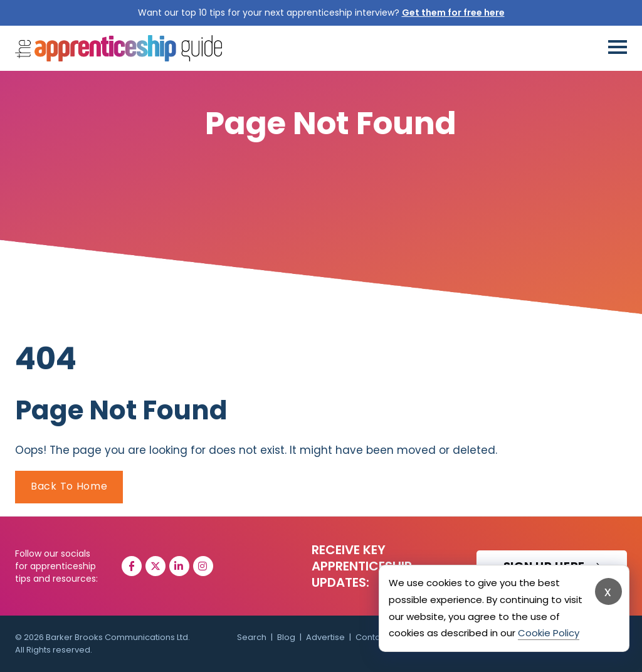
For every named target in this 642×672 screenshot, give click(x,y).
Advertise (325, 637)
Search (252, 637)
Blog (286, 637)
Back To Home (69, 486)
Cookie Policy (549, 633)
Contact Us (378, 637)
